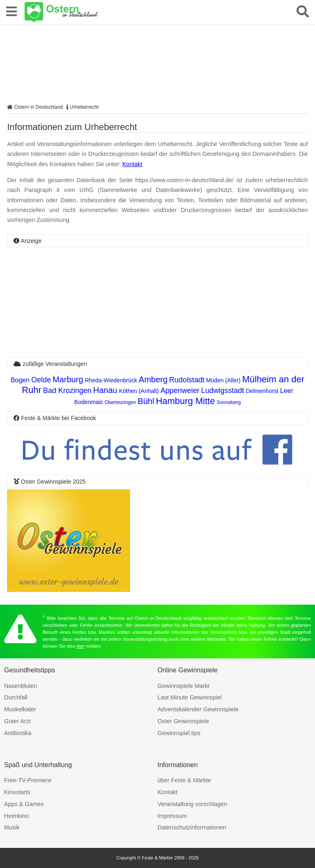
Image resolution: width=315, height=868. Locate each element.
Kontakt (132, 164)
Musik (12, 827)
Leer (287, 391)
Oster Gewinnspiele (183, 721)
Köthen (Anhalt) (139, 391)
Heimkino (16, 816)
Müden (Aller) (223, 380)
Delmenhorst (262, 391)
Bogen (20, 380)
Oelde (41, 380)
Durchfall (16, 697)
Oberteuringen (120, 402)
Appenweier (180, 391)
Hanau (105, 390)
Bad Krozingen (67, 391)
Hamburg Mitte (185, 401)
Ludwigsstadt (223, 391)
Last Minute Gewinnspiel (190, 697)
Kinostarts (17, 792)
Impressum (172, 816)
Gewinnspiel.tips (179, 733)
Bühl (146, 401)
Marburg (68, 379)
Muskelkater (20, 709)
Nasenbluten (21, 686)
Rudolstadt (187, 380)
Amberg (153, 379)
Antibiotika (18, 733)
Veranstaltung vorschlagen (192, 804)
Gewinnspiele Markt (183, 686)
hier (81, 646)
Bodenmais (89, 402)
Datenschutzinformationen (192, 827)
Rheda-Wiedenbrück (111, 380)
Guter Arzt (17, 721)
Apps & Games (24, 804)
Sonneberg (229, 402)
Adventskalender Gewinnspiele (198, 709)
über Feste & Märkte (184, 780)
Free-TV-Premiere (28, 780)
